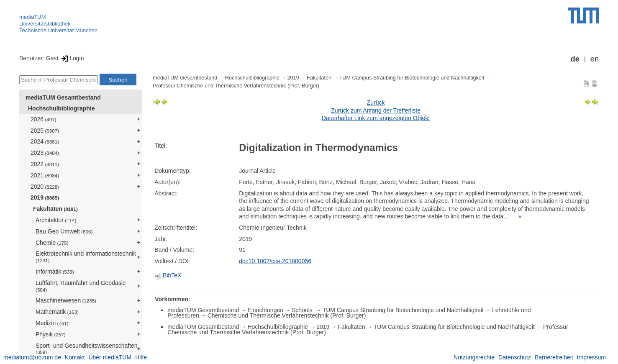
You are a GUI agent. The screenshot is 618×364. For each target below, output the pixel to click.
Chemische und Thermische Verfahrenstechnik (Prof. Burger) (287, 315)
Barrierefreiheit (554, 357)
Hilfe (141, 357)
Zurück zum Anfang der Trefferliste (376, 110)
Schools (303, 310)
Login (72, 58)
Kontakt (75, 357)
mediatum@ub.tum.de (32, 357)
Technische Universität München (58, 30)
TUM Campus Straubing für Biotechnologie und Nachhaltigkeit (412, 78)
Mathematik (57, 312)
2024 (45, 141)
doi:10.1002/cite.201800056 (275, 261)
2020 (45, 187)
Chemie (52, 243)
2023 (45, 153)
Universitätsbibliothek (45, 24)
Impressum (591, 357)
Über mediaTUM (110, 357)
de (575, 59)
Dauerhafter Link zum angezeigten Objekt (376, 118)
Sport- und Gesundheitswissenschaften (87, 349)
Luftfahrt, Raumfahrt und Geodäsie (81, 286)
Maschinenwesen (66, 300)
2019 (45, 197)
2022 (45, 164)
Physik (51, 334)
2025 (45, 131)
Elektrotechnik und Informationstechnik (86, 257)
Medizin (52, 323)
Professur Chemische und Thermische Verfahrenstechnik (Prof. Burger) (236, 86)
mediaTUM (33, 17)
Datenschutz (515, 357)
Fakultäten (55, 209)
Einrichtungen (265, 310)
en (595, 59)
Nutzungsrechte (474, 357)
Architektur (56, 220)
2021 (45, 175)
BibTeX (168, 275)
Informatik (55, 272)
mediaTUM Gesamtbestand (63, 97)
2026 (44, 119)
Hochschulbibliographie (61, 108)
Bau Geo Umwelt (64, 231)
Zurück (376, 103)
